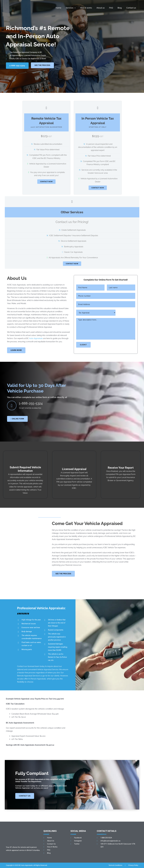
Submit (83, 346)
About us (101, 8)
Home (58, 8)
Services (71, 8)
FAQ (111, 8)
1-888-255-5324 (32, 404)
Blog (120, 8)
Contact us (131, 8)
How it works (86, 8)
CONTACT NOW (46, 182)
